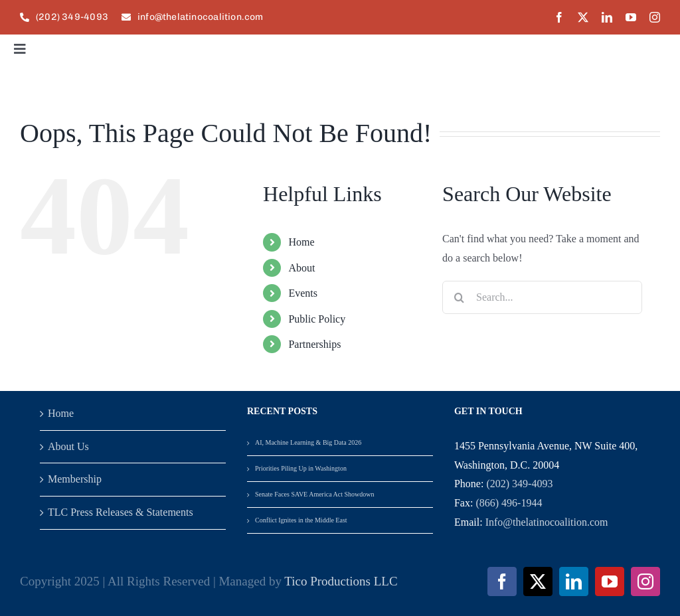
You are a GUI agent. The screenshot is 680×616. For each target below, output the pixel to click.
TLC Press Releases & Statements (121, 512)
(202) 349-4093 (519, 484)
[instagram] (655, 17)
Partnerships (314, 344)
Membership (75, 479)
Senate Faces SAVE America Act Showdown (315, 494)
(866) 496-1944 (509, 503)
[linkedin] (607, 17)
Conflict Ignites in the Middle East (301, 520)
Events (303, 293)
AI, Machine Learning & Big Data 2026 (308, 442)
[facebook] (559, 17)
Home (301, 242)
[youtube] (631, 17)
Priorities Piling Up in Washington (301, 468)
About (301, 268)
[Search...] (542, 297)
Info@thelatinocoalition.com (547, 522)
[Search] (459, 297)
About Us (68, 446)
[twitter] (583, 17)
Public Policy (317, 319)
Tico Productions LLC (341, 581)
